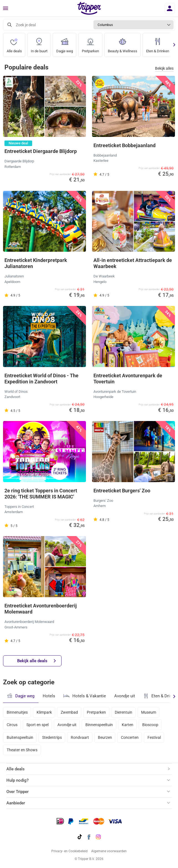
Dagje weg (65, 43)
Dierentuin (124, 712)
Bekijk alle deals (36, 661)
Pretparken (90, 43)
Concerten (130, 737)
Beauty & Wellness (123, 43)
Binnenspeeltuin (99, 725)
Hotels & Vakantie (85, 695)
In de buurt (39, 43)
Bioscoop (150, 725)
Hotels (49, 696)
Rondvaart (80, 737)
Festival (154, 737)
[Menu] (6, 9)
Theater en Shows (22, 750)
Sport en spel (37, 725)
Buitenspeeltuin (20, 737)
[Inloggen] (170, 8)
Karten (128, 725)
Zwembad (69, 712)
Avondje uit (125, 696)
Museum (149, 712)
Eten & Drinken (158, 43)
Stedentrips (52, 737)
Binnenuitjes (17, 712)
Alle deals (14, 43)
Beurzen (105, 737)
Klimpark (44, 712)
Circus (12, 725)
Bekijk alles (164, 68)
